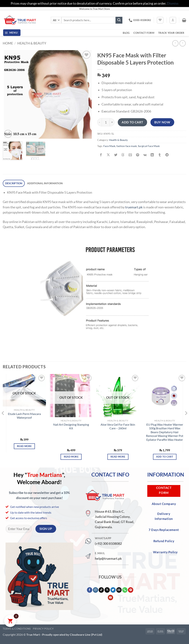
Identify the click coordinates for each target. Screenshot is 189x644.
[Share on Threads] (123, 155)
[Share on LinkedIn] (152, 155)
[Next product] (175, 43)
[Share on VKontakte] (145, 155)
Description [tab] (14, 183)
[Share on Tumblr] (160, 155)
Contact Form (144, 33)
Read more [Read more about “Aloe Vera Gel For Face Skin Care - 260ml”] (118, 457)
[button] (173, 20)
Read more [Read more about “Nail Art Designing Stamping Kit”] (71, 457)
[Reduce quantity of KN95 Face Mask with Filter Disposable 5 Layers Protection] (99, 122)
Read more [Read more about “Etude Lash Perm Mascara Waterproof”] (24, 446)
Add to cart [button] (165, 457)
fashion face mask (127, 146)
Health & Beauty (32, 43)
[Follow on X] (107, 590)
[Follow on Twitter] (113, 590)
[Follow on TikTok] (101, 590)
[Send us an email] (119, 590)
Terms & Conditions (17, 629)
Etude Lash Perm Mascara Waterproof (24, 416)
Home (8, 43)
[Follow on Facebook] (90, 590)
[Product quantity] (106, 122)
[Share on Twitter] (116, 155)
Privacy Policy (43, 629)
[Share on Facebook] (101, 155)
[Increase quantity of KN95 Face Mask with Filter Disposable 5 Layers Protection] (112, 122)
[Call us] (125, 590)
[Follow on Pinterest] (131, 590)
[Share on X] (108, 155)
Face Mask (109, 146)
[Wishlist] (160, 20)
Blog (126, 33)
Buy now (162, 122)
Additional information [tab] (45, 183)
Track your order (171, 33)
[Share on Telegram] (167, 155)
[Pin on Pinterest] (138, 155)
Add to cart (132, 122)
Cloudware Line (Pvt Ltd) (86, 635)
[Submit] (119, 20)
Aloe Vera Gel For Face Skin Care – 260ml (118, 426)
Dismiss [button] (173, 3)
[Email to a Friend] (130, 155)
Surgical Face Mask (149, 146)
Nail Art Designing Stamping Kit (71, 426)
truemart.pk (134, 207)
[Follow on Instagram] (96, 590)
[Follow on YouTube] (110, 598)
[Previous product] (183, 43)
